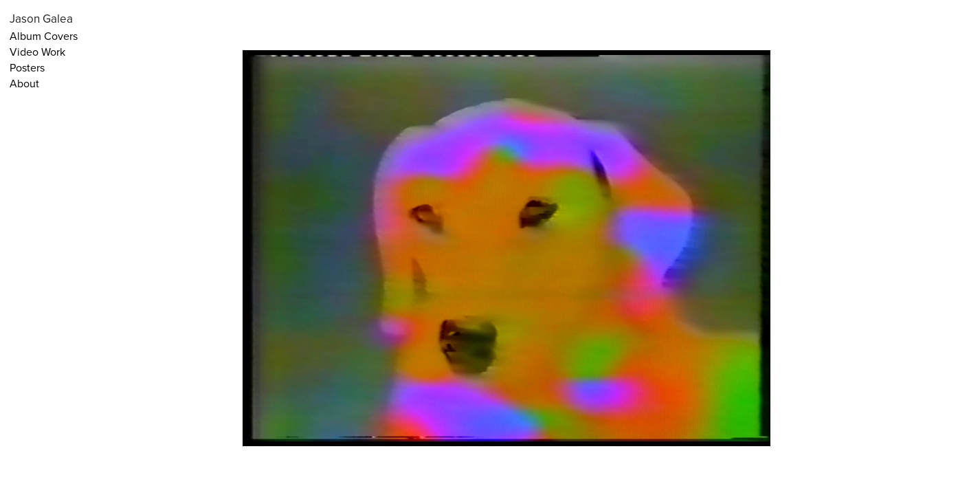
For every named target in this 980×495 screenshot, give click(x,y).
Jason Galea (41, 19)
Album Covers (44, 36)
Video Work (37, 52)
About (24, 83)
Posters (27, 67)
